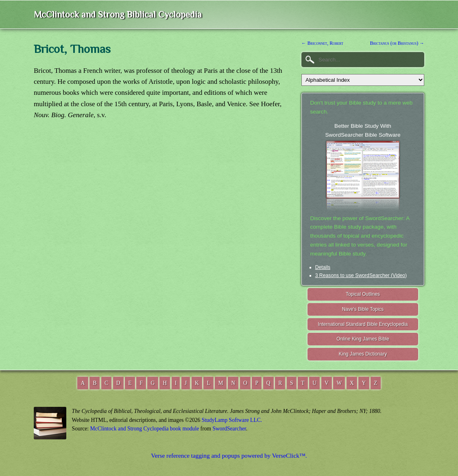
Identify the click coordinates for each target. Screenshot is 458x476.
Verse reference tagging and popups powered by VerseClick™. (229, 455)
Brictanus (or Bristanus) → (397, 43)
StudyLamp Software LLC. (232, 420)
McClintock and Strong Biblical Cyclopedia (118, 14)
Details (323, 267)
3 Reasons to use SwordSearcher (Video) (361, 275)
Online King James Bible (363, 339)
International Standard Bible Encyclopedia (363, 324)
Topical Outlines (363, 294)
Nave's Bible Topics (363, 309)
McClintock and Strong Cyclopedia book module (145, 429)
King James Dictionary (363, 354)
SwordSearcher (229, 429)
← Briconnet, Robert (322, 43)
